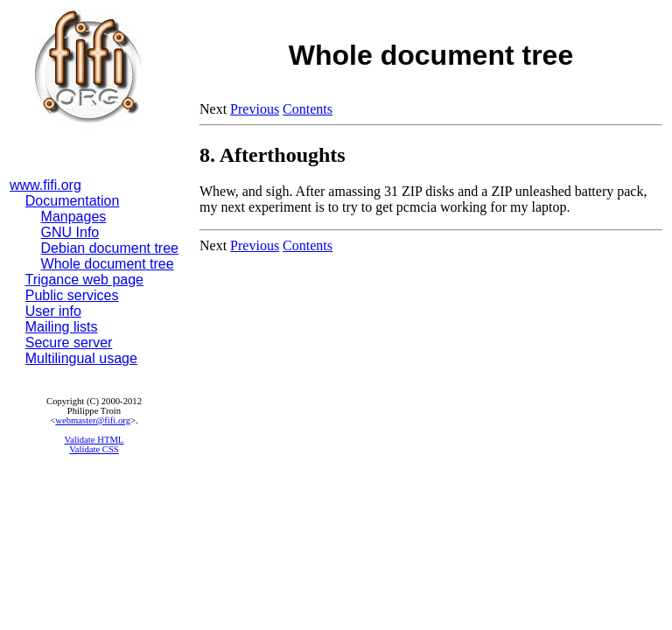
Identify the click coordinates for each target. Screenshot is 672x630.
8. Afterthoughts (273, 155)
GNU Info (70, 232)
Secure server (69, 343)
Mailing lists (62, 327)
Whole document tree (108, 264)
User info (53, 311)
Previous (255, 109)
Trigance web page (85, 280)
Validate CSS (94, 449)
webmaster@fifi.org (93, 420)
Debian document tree (110, 248)
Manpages (74, 217)
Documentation (73, 201)
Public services (72, 295)
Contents (308, 109)
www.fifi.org (45, 185)
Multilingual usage (81, 358)
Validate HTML (94, 440)
